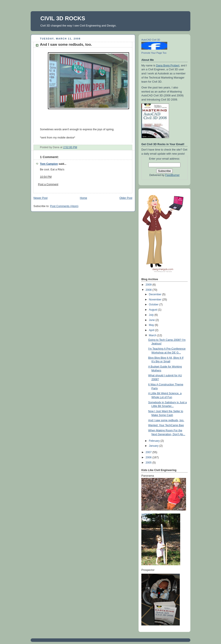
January (154, 446)
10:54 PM (46, 177)
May (152, 325)
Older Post (126, 198)
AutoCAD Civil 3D (151, 40)
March (153, 335)
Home (84, 198)
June (152, 320)
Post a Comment (48, 184)
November (156, 300)
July (152, 315)
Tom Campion (49, 164)
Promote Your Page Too (154, 53)
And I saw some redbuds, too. (66, 45)
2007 (149, 452)
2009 (149, 285)
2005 (149, 463)
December (156, 294)
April (152, 330)
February (155, 441)
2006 (149, 457)
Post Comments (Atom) (64, 206)
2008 (149, 290)
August (154, 310)
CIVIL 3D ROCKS (63, 18)
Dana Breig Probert (168, 66)
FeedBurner (173, 175)
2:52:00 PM (70, 147)
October (154, 305)
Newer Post (40, 198)
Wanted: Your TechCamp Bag (166, 425)
